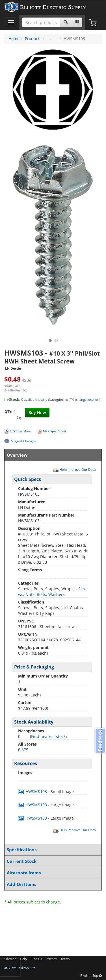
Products (33, 39)
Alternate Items (52, 873)
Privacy (51, 959)
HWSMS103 (33, 791)
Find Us (36, 959)
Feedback (100, 740)
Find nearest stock (48, 736)
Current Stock (52, 861)
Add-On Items (52, 884)
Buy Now (37, 412)
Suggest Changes (23, 441)
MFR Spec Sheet (55, 431)
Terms (65, 959)
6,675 (23, 750)
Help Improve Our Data (74, 469)
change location (88, 399)
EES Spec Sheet (21, 431)
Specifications (52, 850)
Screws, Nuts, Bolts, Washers (52, 592)
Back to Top (91, 976)
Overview (52, 455)
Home (14, 39)
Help (23, 959)
